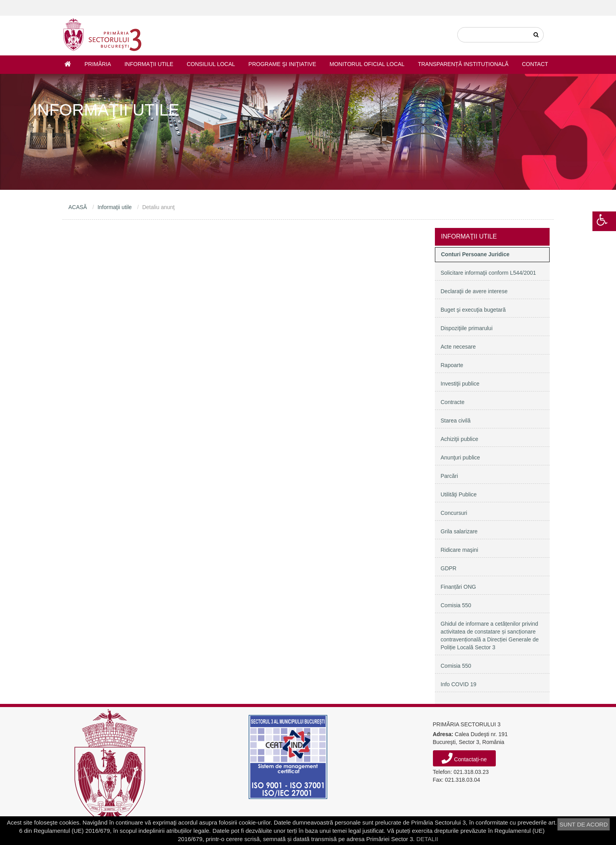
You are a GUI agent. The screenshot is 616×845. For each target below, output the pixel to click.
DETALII (427, 839)
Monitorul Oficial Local (367, 64)
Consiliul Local (211, 64)
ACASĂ (78, 207)
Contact (535, 64)
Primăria (98, 64)
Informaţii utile (149, 64)
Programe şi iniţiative (282, 64)
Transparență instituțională (463, 64)
